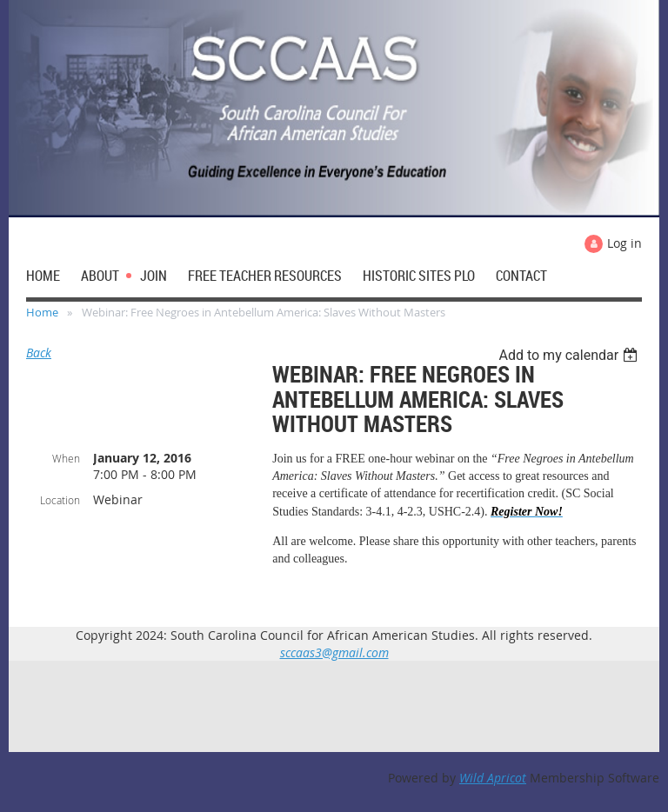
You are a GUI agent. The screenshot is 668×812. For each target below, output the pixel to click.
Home (42, 312)
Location (60, 500)
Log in (625, 243)
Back (39, 353)
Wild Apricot (493, 778)
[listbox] (570, 355)
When (66, 458)
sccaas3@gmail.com (334, 652)
